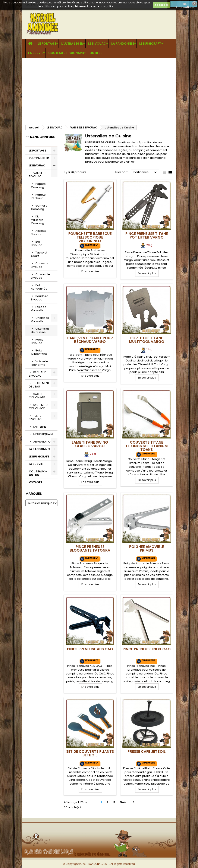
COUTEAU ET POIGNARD (66, 53)
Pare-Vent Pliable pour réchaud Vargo (90, 340)
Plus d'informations (184, 4)
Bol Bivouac (37, 243)
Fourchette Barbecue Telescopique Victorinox (90, 237)
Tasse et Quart (39, 254)
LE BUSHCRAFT (150, 44)
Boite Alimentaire (39, 352)
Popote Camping (38, 186)
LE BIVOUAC (97, 44)
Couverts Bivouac (40, 265)
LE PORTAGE (47, 44)
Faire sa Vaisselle (39, 309)
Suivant (128, 802)
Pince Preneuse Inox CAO (147, 649)
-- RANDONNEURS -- (40, 140)
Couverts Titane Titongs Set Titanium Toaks (147, 446)
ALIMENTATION (43, 442)
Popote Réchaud (38, 196)
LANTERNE (40, 427)
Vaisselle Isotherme (40, 363)
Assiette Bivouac (39, 232)
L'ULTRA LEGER (72, 44)
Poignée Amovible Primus (147, 548)
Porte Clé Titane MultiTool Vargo (147, 340)
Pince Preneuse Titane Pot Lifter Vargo (147, 235)
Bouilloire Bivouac (40, 298)
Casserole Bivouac (40, 276)
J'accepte (161, 5)
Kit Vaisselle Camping (37, 220)
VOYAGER (36, 482)
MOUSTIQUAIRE (44, 434)
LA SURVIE (36, 53)
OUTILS (95, 53)
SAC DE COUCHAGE (37, 396)
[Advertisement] (99, 90)
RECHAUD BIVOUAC (38, 374)
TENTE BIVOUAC (35, 417)
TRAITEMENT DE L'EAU (39, 385)
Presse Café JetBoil (147, 751)
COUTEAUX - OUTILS (38, 473)
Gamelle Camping (39, 207)
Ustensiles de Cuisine (40, 330)
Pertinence (146, 172)
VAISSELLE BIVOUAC (38, 175)
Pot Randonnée (39, 287)
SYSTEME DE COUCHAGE (39, 407)
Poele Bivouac (37, 341)
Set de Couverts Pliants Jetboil (90, 753)
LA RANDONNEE (123, 44)
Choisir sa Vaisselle (40, 320)
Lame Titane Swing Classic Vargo (90, 444)
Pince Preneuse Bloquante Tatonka (90, 548)
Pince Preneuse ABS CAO (90, 649)
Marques (34, 494)
